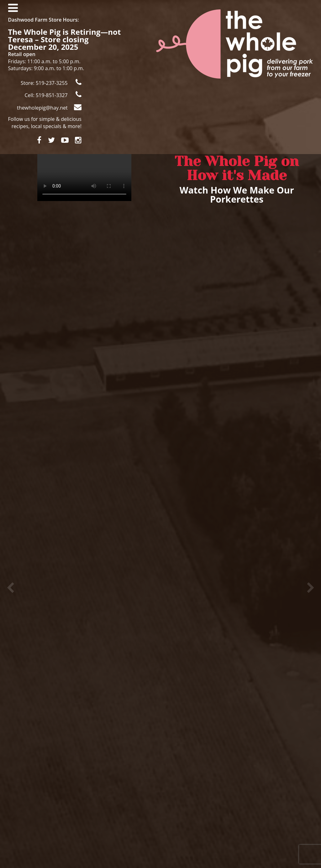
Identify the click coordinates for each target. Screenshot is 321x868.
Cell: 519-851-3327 (53, 95)
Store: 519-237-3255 (51, 83)
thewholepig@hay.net (49, 107)
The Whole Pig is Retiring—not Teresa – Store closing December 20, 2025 (65, 39)
